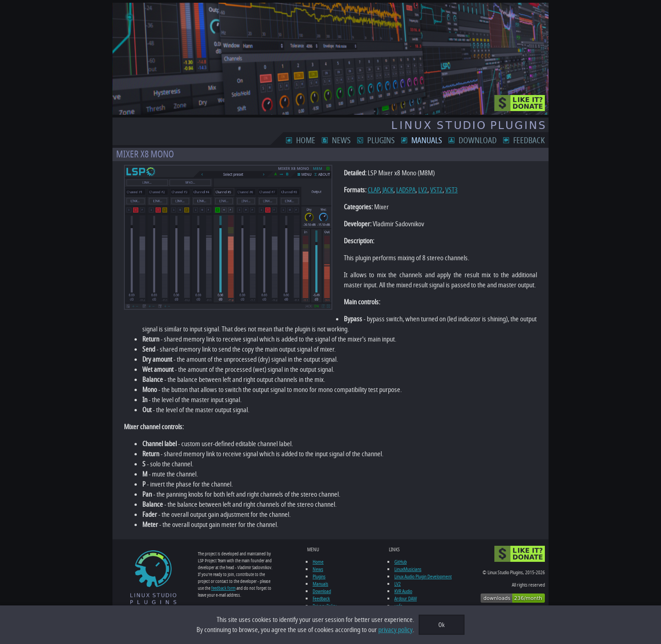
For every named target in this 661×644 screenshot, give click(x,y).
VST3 (451, 190)
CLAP (374, 190)
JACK (388, 190)
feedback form (223, 588)
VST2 (436, 190)
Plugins (381, 140)
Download (478, 140)
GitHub (401, 562)
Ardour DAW (406, 599)
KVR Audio (403, 591)
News (341, 140)
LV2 (423, 190)
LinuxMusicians (408, 569)
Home (306, 140)
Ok (442, 625)
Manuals (427, 140)
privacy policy (395, 630)
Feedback (529, 140)
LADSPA (406, 190)
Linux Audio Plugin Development (423, 577)
